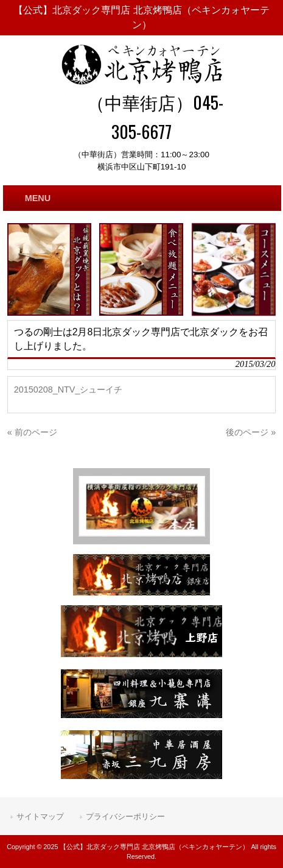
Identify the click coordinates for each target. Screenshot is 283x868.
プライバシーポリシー (125, 816)
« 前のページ (32, 432)
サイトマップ (40, 816)
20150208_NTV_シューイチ (68, 390)
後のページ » (251, 432)
